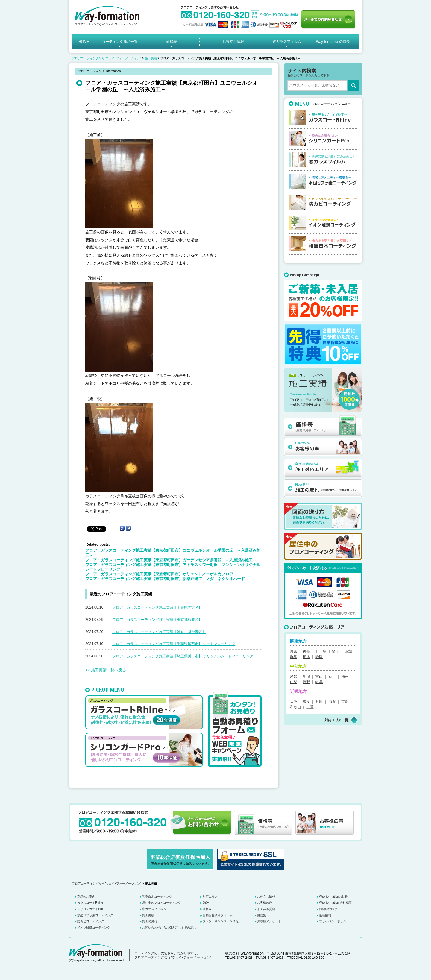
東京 (294, 651)
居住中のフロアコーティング (162, 903)
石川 (332, 676)
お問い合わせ (328, 909)
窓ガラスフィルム (287, 42)
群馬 (294, 657)
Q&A (206, 903)
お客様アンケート (269, 921)
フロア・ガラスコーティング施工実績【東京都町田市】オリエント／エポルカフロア (159, 574)
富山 (319, 676)
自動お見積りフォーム (218, 915)
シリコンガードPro (90, 909)
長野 (306, 682)
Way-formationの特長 (333, 42)
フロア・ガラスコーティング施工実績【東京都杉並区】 (157, 620)
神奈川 (308, 651)
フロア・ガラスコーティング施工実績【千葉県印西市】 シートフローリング (174, 644)
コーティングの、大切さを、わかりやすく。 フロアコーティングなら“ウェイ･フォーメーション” (173, 955)
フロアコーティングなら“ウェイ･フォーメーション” (107, 58)
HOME (84, 42)
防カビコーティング (91, 921)
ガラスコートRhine (90, 903)
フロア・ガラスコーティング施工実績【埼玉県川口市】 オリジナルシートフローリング (183, 656)
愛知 (294, 676)
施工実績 (151, 58)
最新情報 (325, 915)
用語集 (262, 915)
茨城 (348, 651)
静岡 (319, 657)
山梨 (294, 682)
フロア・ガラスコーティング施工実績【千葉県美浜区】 (157, 607)
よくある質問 (266, 909)
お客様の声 (265, 903)
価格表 (172, 42)
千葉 (323, 651)
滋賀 (332, 702)
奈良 (306, 702)
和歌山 (295, 707)
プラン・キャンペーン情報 (221, 921)
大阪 (294, 702)
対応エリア (210, 897)
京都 (345, 702)
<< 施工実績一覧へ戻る (106, 670)
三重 (310, 707)
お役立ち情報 (233, 42)
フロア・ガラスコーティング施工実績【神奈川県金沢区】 (159, 632)
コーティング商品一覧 (120, 42)
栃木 (306, 657)
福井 (345, 676)
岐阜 (319, 682)
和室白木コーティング (157, 897)
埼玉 (336, 651)
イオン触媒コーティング (94, 927)
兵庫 (319, 702)
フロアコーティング (87, 24)
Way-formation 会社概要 (335, 903)
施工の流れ (150, 921)
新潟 (306, 676)
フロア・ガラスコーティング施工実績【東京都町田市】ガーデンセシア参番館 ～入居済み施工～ (171, 560)
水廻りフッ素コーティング (95, 915)
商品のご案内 (86, 897)
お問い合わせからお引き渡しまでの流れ (169, 927)
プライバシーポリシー (334, 921)
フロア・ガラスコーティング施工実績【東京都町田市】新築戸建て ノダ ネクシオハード (167, 579)
